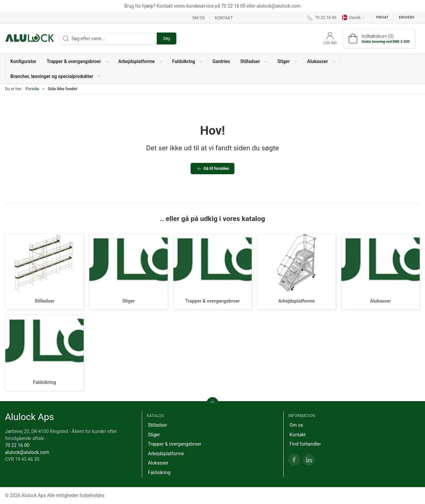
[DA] (30, 38)
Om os (199, 18)
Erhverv (407, 17)
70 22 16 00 (17, 445)
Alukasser (381, 301)
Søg (167, 38)
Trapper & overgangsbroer (212, 301)
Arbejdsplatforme (297, 301)
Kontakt (224, 18)
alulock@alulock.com (27, 452)
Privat (382, 17)
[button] (77, 61)
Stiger (128, 301)
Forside (32, 89)
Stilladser (44, 301)
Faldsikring (44, 382)
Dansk (354, 18)
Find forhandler (305, 444)
